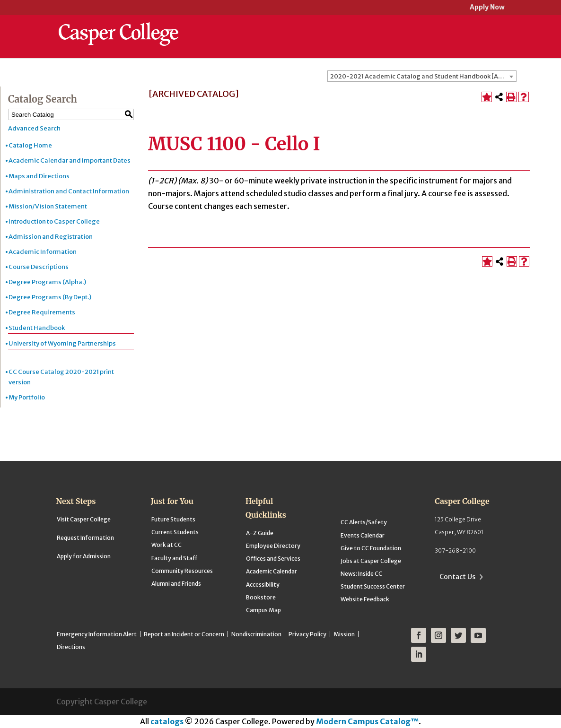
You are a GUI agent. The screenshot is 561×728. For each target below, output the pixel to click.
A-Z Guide (260, 533)
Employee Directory (273, 546)
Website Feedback (365, 599)
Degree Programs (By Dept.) (50, 297)
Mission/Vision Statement (48, 206)
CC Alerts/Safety (364, 522)
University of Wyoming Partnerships (62, 343)
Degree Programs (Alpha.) (47, 282)
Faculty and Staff (174, 558)
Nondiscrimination (256, 634)
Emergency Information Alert (97, 634)
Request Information (85, 538)
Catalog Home (30, 145)
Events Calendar (363, 535)
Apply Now (487, 8)
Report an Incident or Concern (184, 634)
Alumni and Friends (176, 584)
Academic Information (43, 252)
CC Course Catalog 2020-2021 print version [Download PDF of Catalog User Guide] (61, 377)
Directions (71, 647)
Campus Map (263, 610)
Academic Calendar (272, 571)
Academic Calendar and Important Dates (70, 160)
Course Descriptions (39, 267)
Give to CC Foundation (371, 548)
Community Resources (182, 571)
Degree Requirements (42, 312)
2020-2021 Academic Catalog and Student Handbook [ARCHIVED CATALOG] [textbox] (423, 76)
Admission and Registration (51, 237)
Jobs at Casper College (371, 561)
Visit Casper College (84, 519)
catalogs (167, 721)
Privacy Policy (307, 634)
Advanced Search (34, 128)
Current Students (175, 532)
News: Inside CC (361, 574)
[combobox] (422, 76)
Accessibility (263, 585)
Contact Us (457, 577)
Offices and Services (273, 559)
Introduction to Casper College (54, 221)
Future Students (173, 519)
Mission (344, 634)
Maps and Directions (39, 176)
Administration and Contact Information (69, 191)
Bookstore (261, 597)
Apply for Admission (84, 556)
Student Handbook (37, 328)
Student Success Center (373, 586)
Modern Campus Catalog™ (367, 721)
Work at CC (167, 545)
